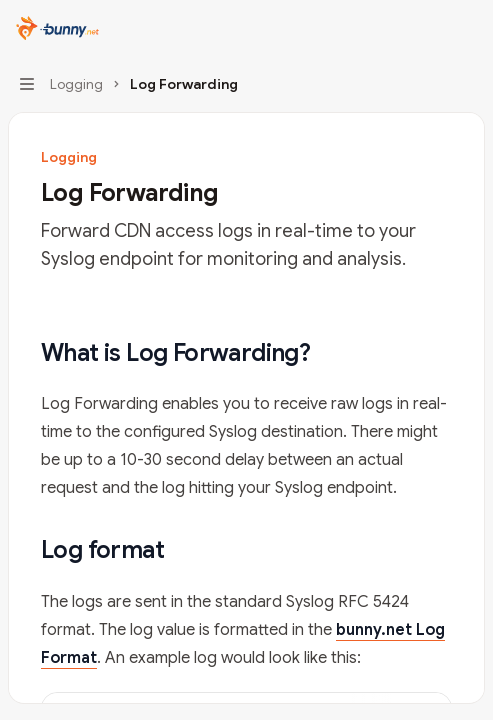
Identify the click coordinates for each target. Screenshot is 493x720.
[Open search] (429, 28)
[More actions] (467, 28)
